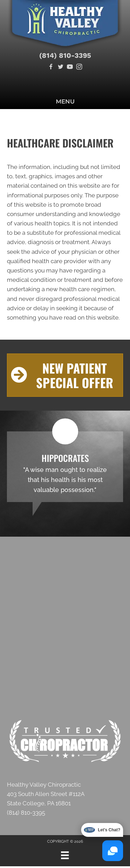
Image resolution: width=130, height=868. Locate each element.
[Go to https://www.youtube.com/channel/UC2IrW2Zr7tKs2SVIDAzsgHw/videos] (70, 67)
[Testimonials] (65, 467)
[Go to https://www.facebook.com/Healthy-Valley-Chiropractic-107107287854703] (51, 67)
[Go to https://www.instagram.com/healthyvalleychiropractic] (79, 67)
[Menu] (65, 855)
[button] (65, 375)
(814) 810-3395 (65, 55)
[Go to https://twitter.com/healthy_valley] (60, 67)
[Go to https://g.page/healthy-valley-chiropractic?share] (65, 801)
